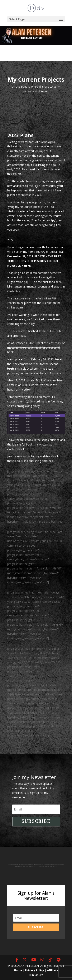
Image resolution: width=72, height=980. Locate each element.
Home (18, 970)
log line (17, 444)
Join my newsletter (19, 456)
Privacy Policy (35, 970)
